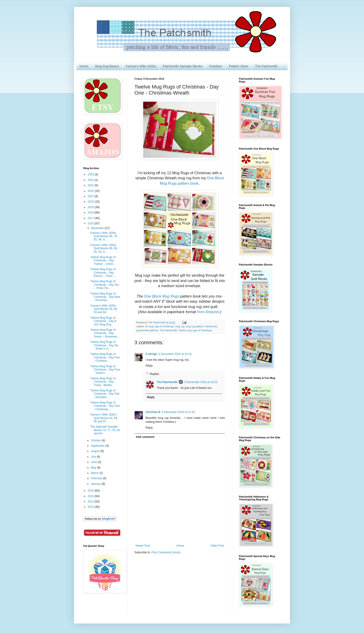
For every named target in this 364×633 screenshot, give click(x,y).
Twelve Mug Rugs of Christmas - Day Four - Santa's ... (105, 370)
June (94, 462)
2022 (91, 191)
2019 (91, 207)
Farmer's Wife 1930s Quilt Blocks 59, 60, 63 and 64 (104, 309)
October (96, 440)
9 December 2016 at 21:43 (178, 412)
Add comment (145, 437)
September (98, 446)
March (95, 473)
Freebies (215, 66)
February (97, 478)
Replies (154, 374)
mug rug (180, 326)
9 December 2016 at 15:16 (175, 354)
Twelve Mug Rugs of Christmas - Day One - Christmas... (105, 406)
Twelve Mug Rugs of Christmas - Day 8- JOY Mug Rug (104, 321)
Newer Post (143, 546)
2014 (91, 496)
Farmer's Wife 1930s (141, 66)
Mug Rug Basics (107, 66)
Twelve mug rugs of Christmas (195, 330)
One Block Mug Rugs (162, 296)
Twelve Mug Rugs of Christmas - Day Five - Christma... (105, 357)
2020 (91, 202)
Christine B (153, 412)
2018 (91, 213)
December (98, 228)
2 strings (151, 354)
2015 (91, 491)
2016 (91, 223)
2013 (91, 502)
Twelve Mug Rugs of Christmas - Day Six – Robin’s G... (104, 345)
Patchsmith (211, 326)
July (94, 457)
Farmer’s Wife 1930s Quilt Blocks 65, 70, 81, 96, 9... (104, 236)
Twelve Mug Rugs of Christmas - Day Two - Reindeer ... (105, 394)
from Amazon (208, 312)
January (96, 484)
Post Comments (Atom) (166, 552)
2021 (91, 196)
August (96, 451)
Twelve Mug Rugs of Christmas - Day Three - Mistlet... (103, 382)
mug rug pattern (195, 326)
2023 (91, 185)
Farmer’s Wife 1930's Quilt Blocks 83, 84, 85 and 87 (104, 418)
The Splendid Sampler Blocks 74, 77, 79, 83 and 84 (105, 430)
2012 (91, 507)
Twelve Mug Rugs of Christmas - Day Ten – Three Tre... (105, 285)
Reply (149, 366)
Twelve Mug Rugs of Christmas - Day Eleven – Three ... (103, 273)
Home (84, 66)
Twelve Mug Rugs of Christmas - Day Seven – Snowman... (105, 333)
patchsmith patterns (147, 330)
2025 (91, 174)
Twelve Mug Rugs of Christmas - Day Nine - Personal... (105, 297)
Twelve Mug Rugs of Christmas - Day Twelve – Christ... (103, 261)
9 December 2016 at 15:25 (201, 382)
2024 (91, 180)
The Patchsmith (266, 66)
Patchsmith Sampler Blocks (182, 66)
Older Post (217, 546)
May (94, 468)
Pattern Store (239, 66)
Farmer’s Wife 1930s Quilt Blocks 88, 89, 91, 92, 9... (104, 248)
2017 (91, 218)
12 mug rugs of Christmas (159, 326)
